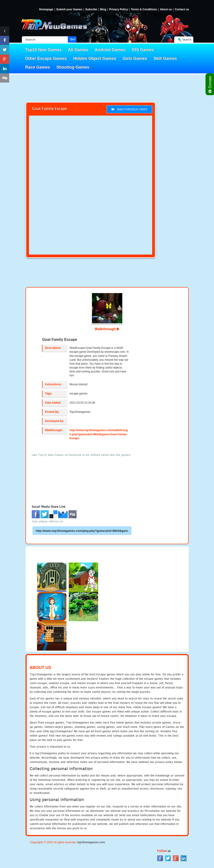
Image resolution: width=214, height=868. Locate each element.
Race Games (38, 67)
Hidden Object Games (95, 58)
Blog (103, 10)
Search (187, 40)
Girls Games (135, 58)
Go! (73, 39)
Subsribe (91, 10)
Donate (210, 84)
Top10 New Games (44, 50)
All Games (78, 50)
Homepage (46, 10)
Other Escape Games (46, 58)
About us (166, 10)
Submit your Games (69, 10)
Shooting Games (73, 67)
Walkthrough (107, 329)
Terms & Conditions (144, 10)
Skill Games (165, 58)
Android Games (110, 50)
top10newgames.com (91, 842)
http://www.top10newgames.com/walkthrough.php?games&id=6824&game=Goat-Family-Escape (98, 434)
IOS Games (143, 50)
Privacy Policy (118, 10)
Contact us (182, 10)
